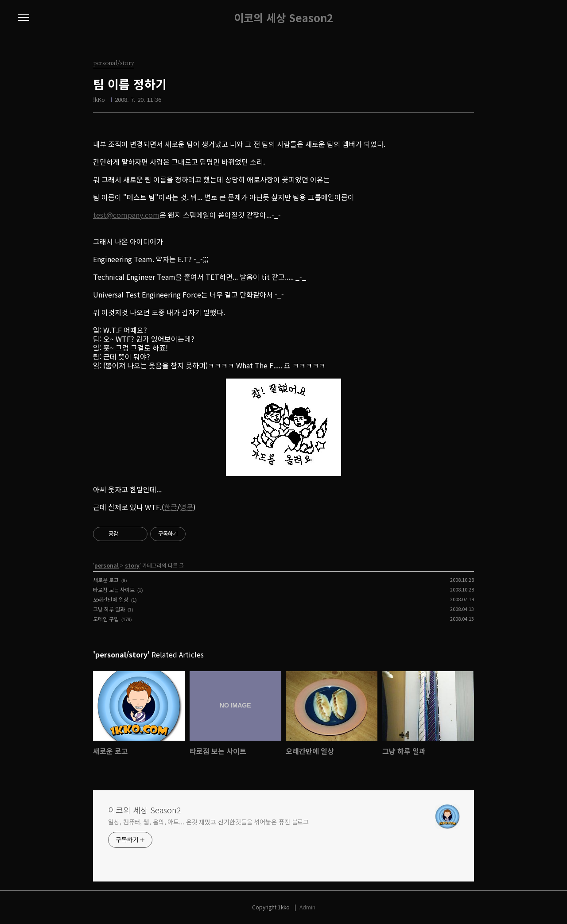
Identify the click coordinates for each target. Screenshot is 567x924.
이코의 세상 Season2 (283, 18)
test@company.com (126, 215)
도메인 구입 (106, 619)
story (132, 565)
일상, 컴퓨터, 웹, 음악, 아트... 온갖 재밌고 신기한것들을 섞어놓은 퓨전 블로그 (208, 822)
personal (107, 565)
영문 (186, 507)
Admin (307, 907)
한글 (171, 507)
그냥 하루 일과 (109, 609)
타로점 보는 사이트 (114, 590)
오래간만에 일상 (111, 599)
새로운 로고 (106, 580)
